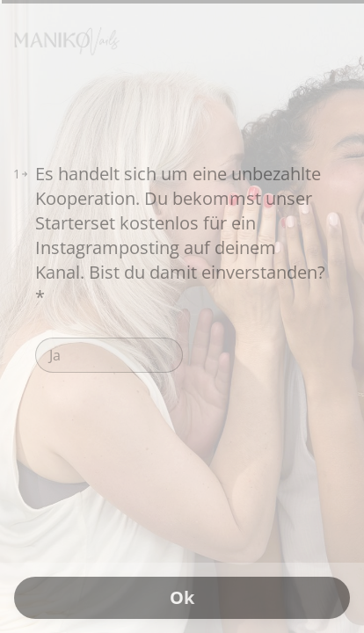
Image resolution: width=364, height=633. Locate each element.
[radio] (109, 355)
